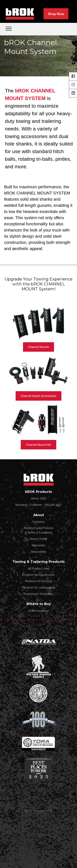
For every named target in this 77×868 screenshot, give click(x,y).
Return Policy (38, 539)
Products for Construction (39, 575)
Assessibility (38, 552)
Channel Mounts (39, 347)
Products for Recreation (38, 594)
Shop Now (56, 14)
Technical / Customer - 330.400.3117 (38, 505)
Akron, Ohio (39, 498)
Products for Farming (38, 581)
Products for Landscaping (38, 588)
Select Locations (38, 611)
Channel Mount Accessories (39, 396)
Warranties (38, 545)
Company (39, 522)
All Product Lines (38, 569)
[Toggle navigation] (9, 28)
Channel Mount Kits (38, 445)
